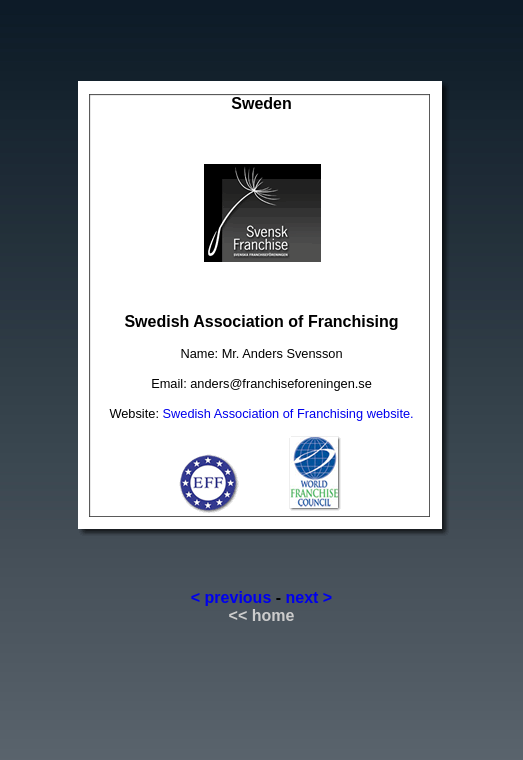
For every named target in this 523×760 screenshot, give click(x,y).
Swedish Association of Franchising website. (288, 413)
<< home (262, 615)
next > (309, 597)
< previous (231, 597)
